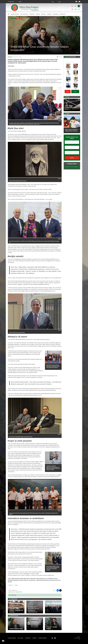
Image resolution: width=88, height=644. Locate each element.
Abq (76, 9)
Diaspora (43, 14)
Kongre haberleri (43, 638)
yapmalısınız (19, 592)
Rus (72, 6)
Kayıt (60, 2)
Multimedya (56, 14)
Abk (72, 9)
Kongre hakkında (15, 14)
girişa (10, 592)
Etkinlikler (32, 14)
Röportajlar (63, 14)
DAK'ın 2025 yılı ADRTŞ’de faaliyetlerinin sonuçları (71, 130)
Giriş (53, 2)
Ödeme (72, 158)
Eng (76, 6)
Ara (79, 9)
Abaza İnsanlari (24, 14)
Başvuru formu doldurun (72, 167)
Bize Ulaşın (20, 638)
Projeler (38, 14)
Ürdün (18, 18)
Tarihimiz (49, 14)
